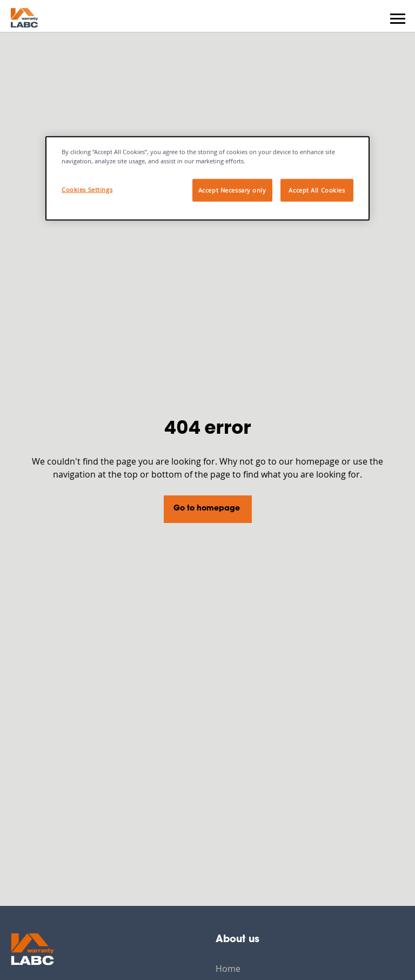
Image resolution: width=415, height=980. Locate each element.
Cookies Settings (87, 190)
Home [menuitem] (228, 969)
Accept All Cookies (317, 190)
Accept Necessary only (232, 190)
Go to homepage (207, 509)
